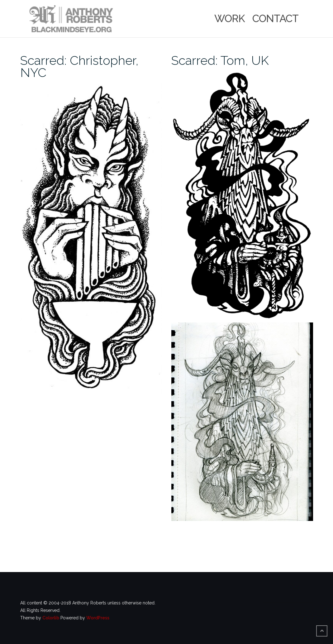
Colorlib (51, 618)
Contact (275, 19)
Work (230, 19)
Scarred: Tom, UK (220, 60)
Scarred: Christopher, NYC (79, 66)
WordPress (98, 618)
